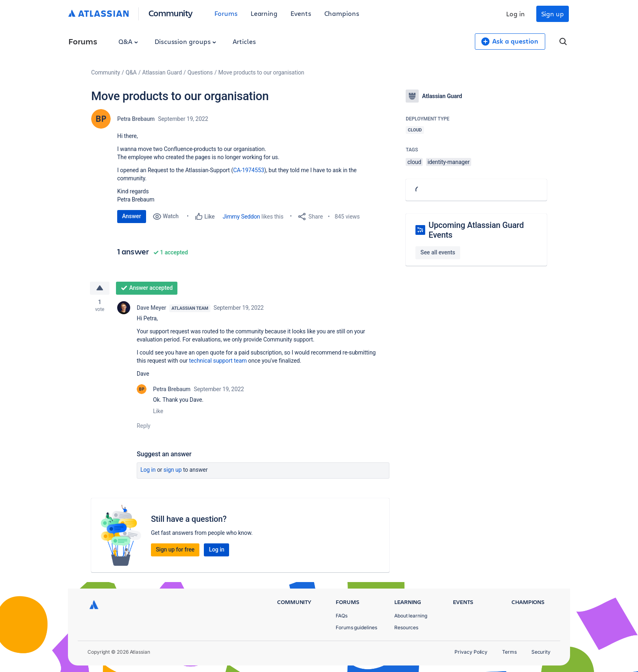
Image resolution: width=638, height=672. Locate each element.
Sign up (553, 14)
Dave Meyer (151, 308)
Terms (509, 652)
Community (171, 13)
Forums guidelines (356, 627)
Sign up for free (175, 549)
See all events (438, 252)
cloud (414, 162)
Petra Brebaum (136, 119)
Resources (406, 627)
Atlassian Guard (162, 72)
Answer (132, 216)
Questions (200, 72)
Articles (244, 41)
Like (158, 411)
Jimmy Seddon (241, 217)
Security (541, 652)
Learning (264, 13)
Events (301, 13)
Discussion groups (186, 41)
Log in (516, 14)
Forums (226, 13)
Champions (342, 13)
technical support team (218, 361)
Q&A (128, 41)
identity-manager (449, 162)
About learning (411, 616)
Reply (144, 426)
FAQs (342, 616)
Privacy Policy (471, 652)
